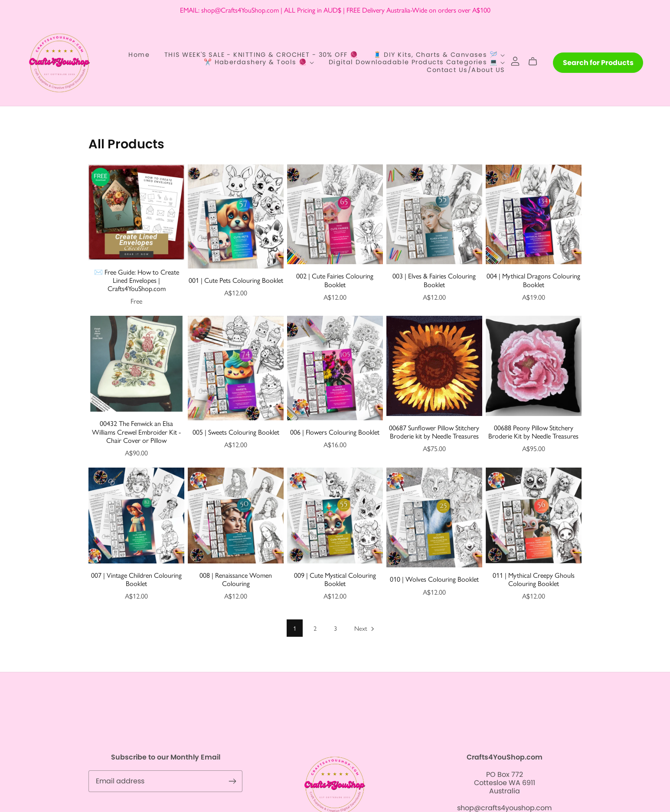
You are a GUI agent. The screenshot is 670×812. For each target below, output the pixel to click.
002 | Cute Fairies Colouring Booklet (335, 280)
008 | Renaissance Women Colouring (236, 579)
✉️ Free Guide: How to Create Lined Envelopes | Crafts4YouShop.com (137, 280)
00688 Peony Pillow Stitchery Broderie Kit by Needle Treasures (533, 432)
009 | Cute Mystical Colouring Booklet (335, 579)
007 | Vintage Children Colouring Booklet (136, 579)
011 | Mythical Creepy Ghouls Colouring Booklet (534, 579)
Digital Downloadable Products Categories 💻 (417, 62)
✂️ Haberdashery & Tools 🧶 (259, 62)
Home (139, 55)
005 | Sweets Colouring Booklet (236, 432)
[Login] (515, 61)
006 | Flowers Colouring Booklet (335, 432)
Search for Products (598, 63)
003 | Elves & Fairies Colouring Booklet (434, 280)
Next (365, 629)
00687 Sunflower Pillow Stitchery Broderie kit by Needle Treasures (434, 432)
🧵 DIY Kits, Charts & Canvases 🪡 (439, 55)
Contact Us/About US (466, 70)
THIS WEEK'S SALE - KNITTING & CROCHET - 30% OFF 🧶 (261, 55)
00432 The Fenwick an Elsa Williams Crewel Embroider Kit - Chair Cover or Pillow (136, 431)
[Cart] (536, 62)
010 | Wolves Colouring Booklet (434, 579)
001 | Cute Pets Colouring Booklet (236, 280)
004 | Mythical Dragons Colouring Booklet (533, 280)
